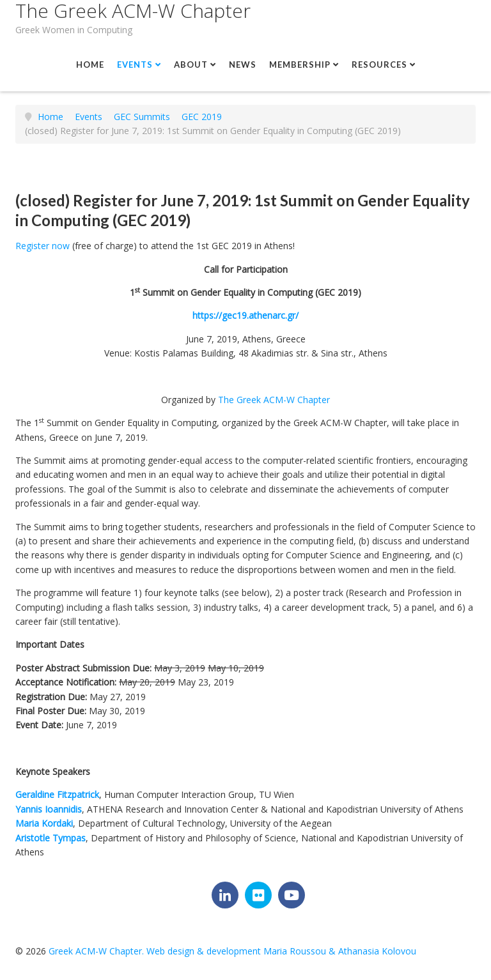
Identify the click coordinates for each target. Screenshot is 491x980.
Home (90, 65)
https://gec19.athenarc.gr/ (245, 315)
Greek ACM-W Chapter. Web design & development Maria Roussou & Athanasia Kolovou (232, 951)
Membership (300, 65)
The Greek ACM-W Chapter (133, 11)
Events (135, 65)
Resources (379, 65)
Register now (43, 246)
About (191, 65)
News (243, 65)
